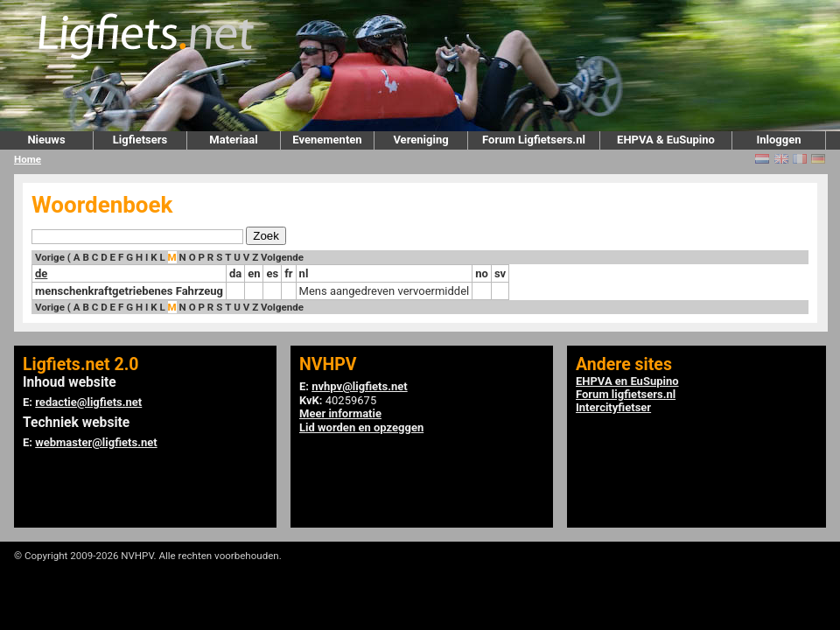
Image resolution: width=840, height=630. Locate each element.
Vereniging (420, 140)
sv (500, 273)
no (482, 273)
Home (28, 159)
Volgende (282, 257)
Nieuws (46, 140)
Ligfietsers (140, 140)
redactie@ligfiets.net (88, 402)
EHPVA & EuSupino (666, 140)
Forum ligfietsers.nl (626, 394)
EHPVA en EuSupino (627, 381)
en (254, 273)
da (235, 273)
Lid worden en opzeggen (361, 427)
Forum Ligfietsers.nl (534, 140)
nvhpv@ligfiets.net (359, 386)
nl (304, 273)
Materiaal (233, 140)
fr (288, 273)
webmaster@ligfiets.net (96, 442)
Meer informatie (340, 413)
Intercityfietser (613, 407)
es (272, 273)
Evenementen (327, 140)
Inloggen (778, 140)
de (41, 273)
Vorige (50, 257)
